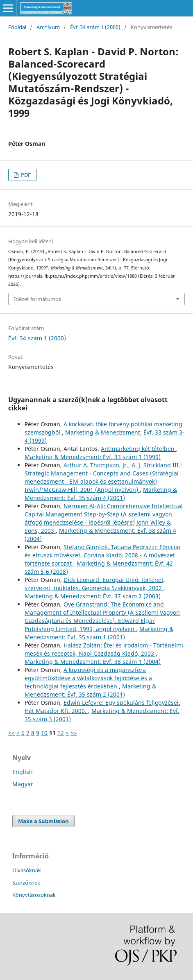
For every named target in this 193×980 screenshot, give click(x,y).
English (23, 772)
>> (74, 733)
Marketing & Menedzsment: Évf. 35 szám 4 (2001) (101, 494)
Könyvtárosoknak (34, 895)
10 (44, 733)
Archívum (48, 27)
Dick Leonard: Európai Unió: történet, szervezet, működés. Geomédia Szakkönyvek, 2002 (95, 584)
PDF (25, 175)
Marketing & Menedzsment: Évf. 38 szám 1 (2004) (93, 662)
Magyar (23, 784)
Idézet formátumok (38, 299)
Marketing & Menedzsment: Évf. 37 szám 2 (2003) (93, 596)
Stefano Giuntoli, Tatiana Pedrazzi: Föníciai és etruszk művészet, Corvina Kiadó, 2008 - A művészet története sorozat (102, 555)
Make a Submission (43, 821)
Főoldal (17, 27)
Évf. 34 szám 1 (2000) (95, 27)
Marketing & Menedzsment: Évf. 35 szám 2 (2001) (90, 690)
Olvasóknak (27, 870)
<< (11, 733)
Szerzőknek (26, 883)
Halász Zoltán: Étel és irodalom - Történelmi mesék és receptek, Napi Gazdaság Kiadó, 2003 (104, 649)
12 (61, 733)
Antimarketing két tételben (139, 449)
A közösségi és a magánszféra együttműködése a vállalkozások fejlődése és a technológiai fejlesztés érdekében (88, 678)
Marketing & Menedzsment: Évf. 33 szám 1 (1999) (93, 457)
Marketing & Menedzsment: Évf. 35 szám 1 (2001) (99, 633)
